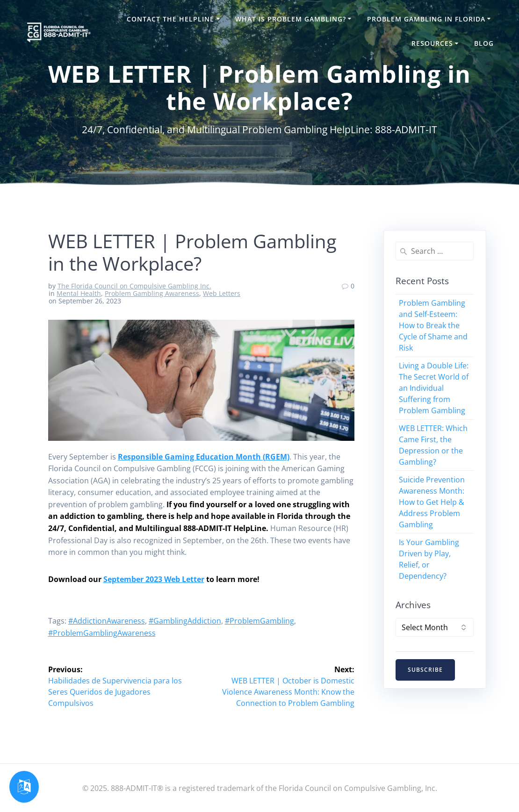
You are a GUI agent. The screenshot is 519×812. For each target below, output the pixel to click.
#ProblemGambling (259, 621)
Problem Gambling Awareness (152, 293)
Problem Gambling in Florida (426, 19)
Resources (432, 43)
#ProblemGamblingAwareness (102, 633)
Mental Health (79, 293)
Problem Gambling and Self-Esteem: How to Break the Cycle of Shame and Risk (433, 325)
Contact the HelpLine (170, 19)
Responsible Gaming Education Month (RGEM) (204, 457)
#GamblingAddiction (185, 621)
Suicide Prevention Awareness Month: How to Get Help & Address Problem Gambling (432, 502)
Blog (484, 43)
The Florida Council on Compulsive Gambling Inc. (134, 286)
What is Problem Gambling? (291, 19)
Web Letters (222, 293)
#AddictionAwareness (107, 621)
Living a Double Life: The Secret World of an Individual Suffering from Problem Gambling (434, 388)
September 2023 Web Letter (154, 579)
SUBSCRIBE (425, 670)
